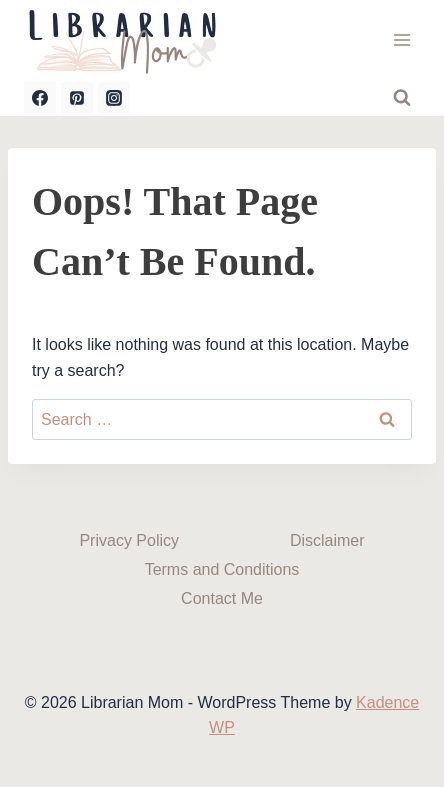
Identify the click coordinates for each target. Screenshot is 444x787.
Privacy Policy (129, 540)
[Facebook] (40, 98)
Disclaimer (327, 540)
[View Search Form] (402, 98)
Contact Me (222, 598)
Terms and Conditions (222, 569)
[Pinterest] (77, 98)
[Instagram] (114, 98)
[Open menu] (401, 39)
